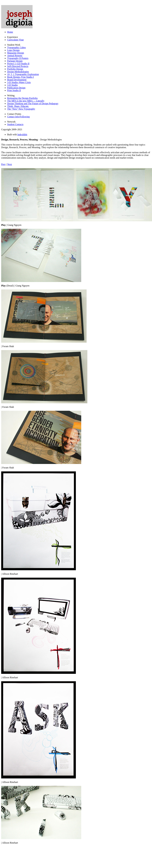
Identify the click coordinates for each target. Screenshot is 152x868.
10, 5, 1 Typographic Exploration (23, 74)
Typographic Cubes (16, 47)
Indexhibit (22, 135)
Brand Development (17, 80)
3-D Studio (12, 85)
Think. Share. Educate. (18, 106)
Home (10, 32)
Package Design (15, 61)
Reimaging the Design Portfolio (22, 98)
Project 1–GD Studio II (18, 64)
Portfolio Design (15, 69)
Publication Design (16, 88)
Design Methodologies (18, 72)
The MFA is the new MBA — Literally (26, 101)
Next (10, 164)
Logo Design (13, 50)
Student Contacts (15, 124)
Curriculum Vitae (15, 40)
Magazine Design (16, 53)
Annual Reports (15, 56)
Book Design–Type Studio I (21, 77)
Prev (3, 164)
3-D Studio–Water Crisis (19, 82)
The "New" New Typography (21, 109)
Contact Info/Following (18, 117)
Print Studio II (14, 90)
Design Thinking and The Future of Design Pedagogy (33, 104)
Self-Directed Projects (18, 66)
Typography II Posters (18, 58)
